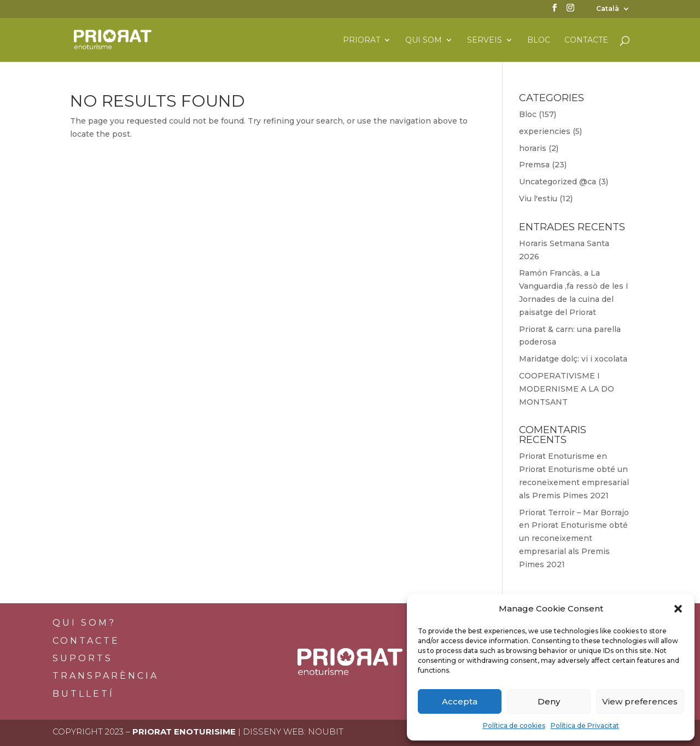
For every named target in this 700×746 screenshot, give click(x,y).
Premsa (534, 165)
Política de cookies (514, 725)
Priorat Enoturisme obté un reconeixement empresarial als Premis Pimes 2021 (574, 482)
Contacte (586, 40)
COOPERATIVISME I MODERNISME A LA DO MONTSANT (567, 389)
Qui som (424, 40)
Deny (549, 701)
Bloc (539, 40)
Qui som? (84, 623)
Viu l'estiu (538, 199)
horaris (533, 148)
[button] (678, 609)
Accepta (460, 701)
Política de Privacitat (585, 725)
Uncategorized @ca (558, 182)
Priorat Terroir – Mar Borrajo (574, 512)
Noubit (326, 732)
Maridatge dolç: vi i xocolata (573, 359)
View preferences (640, 701)
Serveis (485, 40)
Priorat (361, 40)
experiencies (545, 131)
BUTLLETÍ (83, 694)
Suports (83, 658)
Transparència (106, 676)
